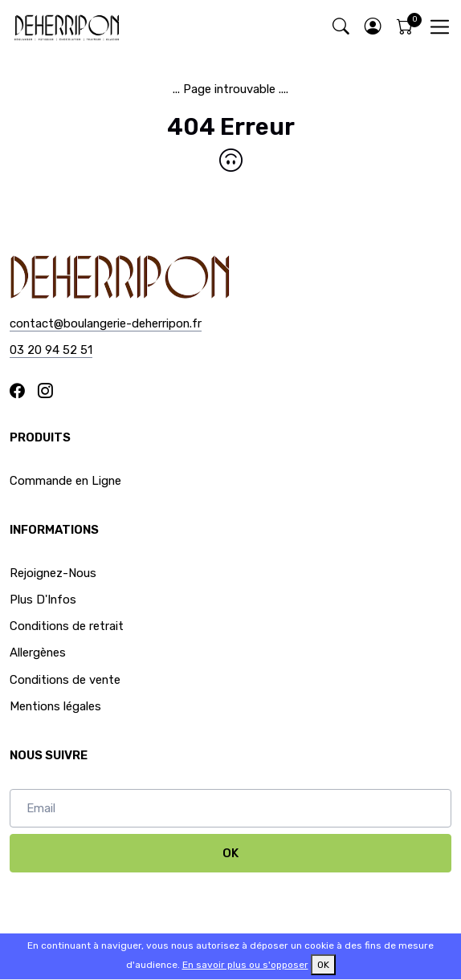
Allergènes (38, 653)
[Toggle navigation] (440, 27)
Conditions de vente (65, 680)
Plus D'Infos (43, 600)
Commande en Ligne (65, 481)
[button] (373, 27)
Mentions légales (55, 706)
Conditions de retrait (67, 626)
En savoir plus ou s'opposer (245, 965)
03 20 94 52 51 (51, 350)
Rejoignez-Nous (53, 573)
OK (230, 853)
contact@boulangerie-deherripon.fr (106, 323)
